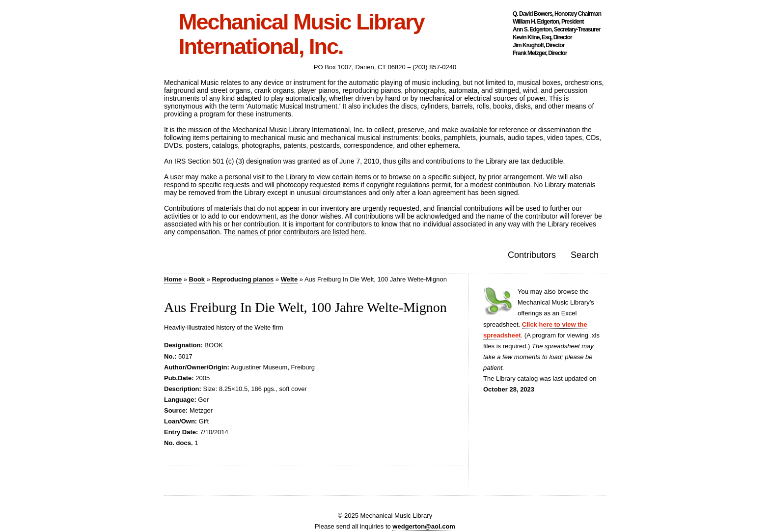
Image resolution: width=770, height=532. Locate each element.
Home (173, 279)
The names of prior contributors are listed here (294, 232)
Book (197, 279)
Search (585, 255)
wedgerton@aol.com (424, 526)
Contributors (532, 255)
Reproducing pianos (243, 279)
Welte (289, 279)
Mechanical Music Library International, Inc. (302, 34)
